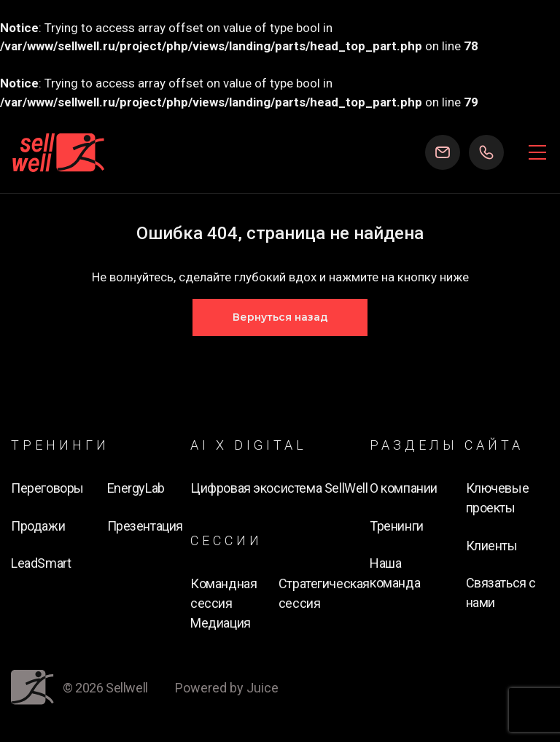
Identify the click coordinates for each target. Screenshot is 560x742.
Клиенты (492, 546)
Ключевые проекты (498, 498)
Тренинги (397, 526)
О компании (404, 488)
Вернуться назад (280, 317)
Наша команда (395, 573)
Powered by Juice (227, 688)
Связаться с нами (501, 593)
